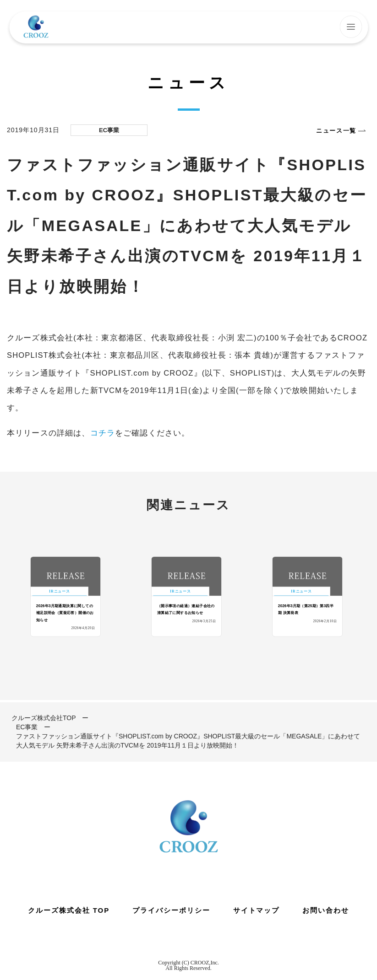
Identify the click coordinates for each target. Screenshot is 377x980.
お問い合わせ (326, 910)
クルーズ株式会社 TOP (69, 910)
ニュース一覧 (336, 131)
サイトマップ (257, 910)
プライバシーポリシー (171, 910)
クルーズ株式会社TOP (44, 718)
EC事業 (27, 727)
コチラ (103, 433)
